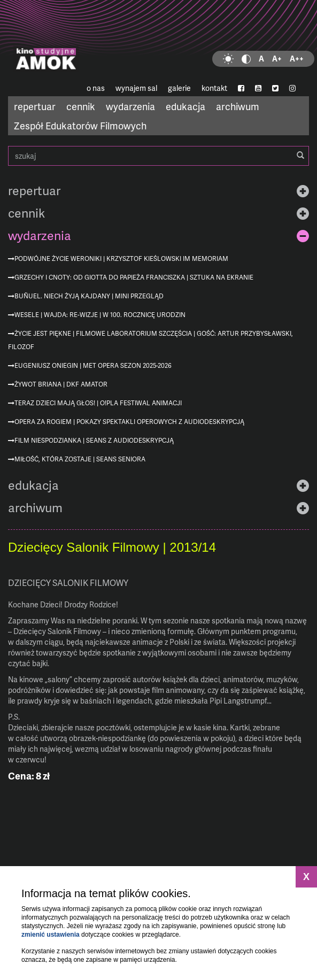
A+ (277, 59)
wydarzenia (130, 106)
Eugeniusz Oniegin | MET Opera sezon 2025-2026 (93, 365)
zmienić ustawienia (51, 935)
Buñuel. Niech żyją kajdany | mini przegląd (89, 296)
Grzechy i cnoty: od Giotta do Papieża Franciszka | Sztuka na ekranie (134, 277)
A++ (297, 59)
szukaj (158, 156)
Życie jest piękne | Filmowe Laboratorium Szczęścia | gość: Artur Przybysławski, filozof (150, 340)
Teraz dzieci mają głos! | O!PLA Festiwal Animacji (98, 403)
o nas (96, 88)
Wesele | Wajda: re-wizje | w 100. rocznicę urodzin (100, 315)
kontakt (214, 88)
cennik (81, 106)
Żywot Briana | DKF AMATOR (61, 384)
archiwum (238, 106)
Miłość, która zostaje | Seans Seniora (80, 459)
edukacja (185, 106)
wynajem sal (136, 88)
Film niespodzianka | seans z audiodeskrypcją (94, 440)
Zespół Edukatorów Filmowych (80, 125)
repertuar (35, 106)
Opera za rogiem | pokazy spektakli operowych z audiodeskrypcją (129, 422)
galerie (179, 88)
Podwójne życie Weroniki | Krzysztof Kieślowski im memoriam (121, 258)
